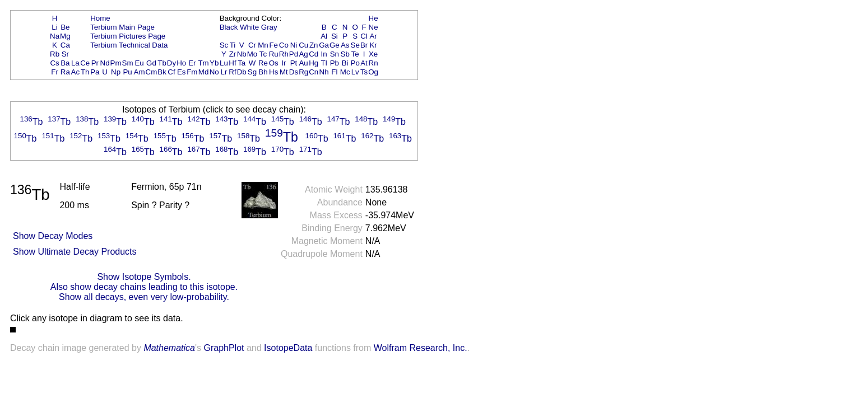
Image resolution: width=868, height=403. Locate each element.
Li (54, 27)
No (214, 72)
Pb (335, 63)
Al (324, 36)
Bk (162, 72)
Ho (181, 63)
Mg (65, 36)
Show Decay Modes (53, 236)
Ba (65, 63)
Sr (65, 54)
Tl (324, 63)
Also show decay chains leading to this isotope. (144, 287)
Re (263, 63)
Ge (335, 45)
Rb (55, 54)
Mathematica (169, 348)
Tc (263, 54)
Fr (55, 72)
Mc (345, 72)
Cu (303, 45)
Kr (373, 45)
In (324, 54)
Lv (355, 72)
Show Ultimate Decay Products (75, 252)
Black (229, 27)
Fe (273, 45)
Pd (294, 54)
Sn (335, 54)
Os (274, 63)
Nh (324, 72)
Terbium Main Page (122, 27)
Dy (171, 63)
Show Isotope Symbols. (144, 277)
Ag (303, 54)
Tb (162, 63)
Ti (233, 45)
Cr (252, 45)
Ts (364, 72)
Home (100, 18)
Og (373, 72)
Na (55, 36)
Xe (373, 54)
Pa (95, 72)
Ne (373, 27)
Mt (284, 72)
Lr (224, 72)
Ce (85, 63)
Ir (284, 63)
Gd (151, 63)
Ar (373, 36)
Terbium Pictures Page (128, 36)
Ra (65, 72)
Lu (224, 63)
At (364, 63)
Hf (232, 63)
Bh (263, 72)
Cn (314, 72)
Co (284, 45)
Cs (54, 63)
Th (85, 72)
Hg (314, 63)
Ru (274, 54)
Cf (171, 72)
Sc (224, 45)
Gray (269, 27)
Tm (203, 63)
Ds (294, 72)
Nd (105, 63)
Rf (232, 72)
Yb (214, 63)
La (75, 63)
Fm (192, 72)
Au (303, 63)
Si (335, 36)
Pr (95, 63)
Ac (76, 72)
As (345, 45)
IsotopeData (288, 348)
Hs (273, 72)
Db (242, 72)
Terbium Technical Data (129, 45)
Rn (373, 63)
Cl (364, 36)
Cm (152, 72)
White (249, 27)
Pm (116, 63)
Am (140, 72)
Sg (252, 72)
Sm (128, 63)
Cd (314, 54)
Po (355, 63)
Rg (303, 72)
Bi (345, 63)
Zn (314, 45)
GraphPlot (224, 348)
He (373, 18)
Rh (284, 54)
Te (355, 54)
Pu (127, 72)
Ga (324, 45)
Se (355, 45)
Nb (242, 54)
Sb (345, 54)
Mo (252, 54)
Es (182, 72)
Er (192, 63)
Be (65, 27)
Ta (242, 63)
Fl (334, 72)
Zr (233, 54)
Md (204, 72)
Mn (263, 45)
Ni (294, 45)
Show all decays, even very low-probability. (144, 297)
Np (116, 72)
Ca (65, 45)
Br (364, 45)
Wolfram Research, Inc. (421, 348)
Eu (139, 63)
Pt (294, 63)
